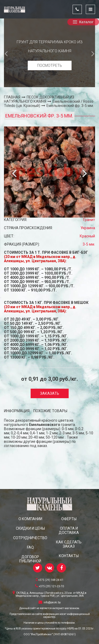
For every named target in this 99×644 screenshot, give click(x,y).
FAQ (30, 547)
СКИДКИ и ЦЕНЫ (30, 528)
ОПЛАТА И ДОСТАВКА (69, 530)
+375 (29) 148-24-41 (50, 580)
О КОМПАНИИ (30, 519)
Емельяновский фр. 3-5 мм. (70, 106)
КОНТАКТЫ (69, 556)
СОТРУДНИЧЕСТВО (30, 538)
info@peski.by (50, 602)
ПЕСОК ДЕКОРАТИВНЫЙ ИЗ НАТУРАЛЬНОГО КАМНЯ (39, 99)
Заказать (50, 393)
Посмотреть (50, 65)
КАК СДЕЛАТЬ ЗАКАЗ (69, 544)
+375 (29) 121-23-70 (49, 586)
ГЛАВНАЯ (12, 97)
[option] (49, 53)
